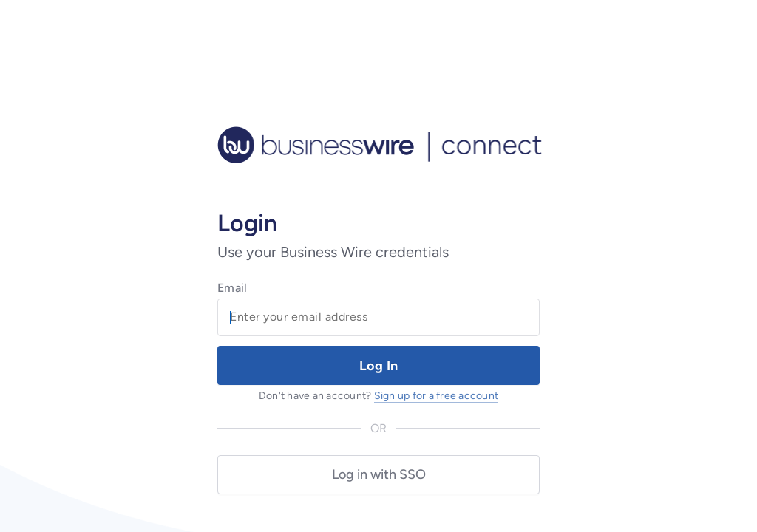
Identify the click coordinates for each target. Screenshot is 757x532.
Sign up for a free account (437, 396)
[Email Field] (378, 317)
